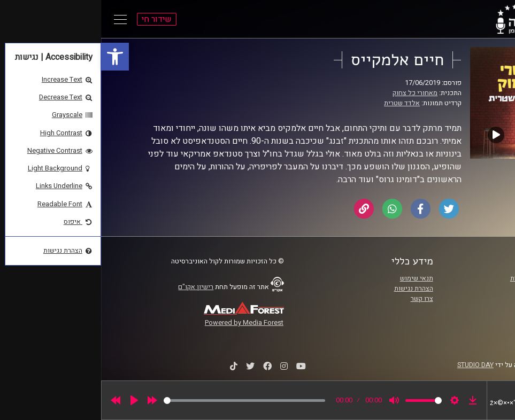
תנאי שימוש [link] (316, 278)
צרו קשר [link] (321, 299)
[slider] (143, 400)
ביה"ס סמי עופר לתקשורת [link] (445, 278)
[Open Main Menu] (19, 19)
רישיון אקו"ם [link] (95, 287)
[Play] (33, 400)
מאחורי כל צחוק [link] (314, 93)
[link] (14, 57)
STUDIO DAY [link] (374, 365)
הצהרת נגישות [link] (313, 289)
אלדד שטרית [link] (301, 103)
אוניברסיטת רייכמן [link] (455, 289)
